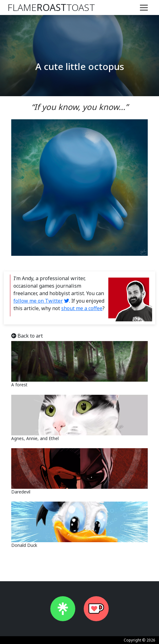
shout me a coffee (82, 308)
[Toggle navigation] (144, 7)
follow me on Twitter (38, 301)
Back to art (27, 336)
